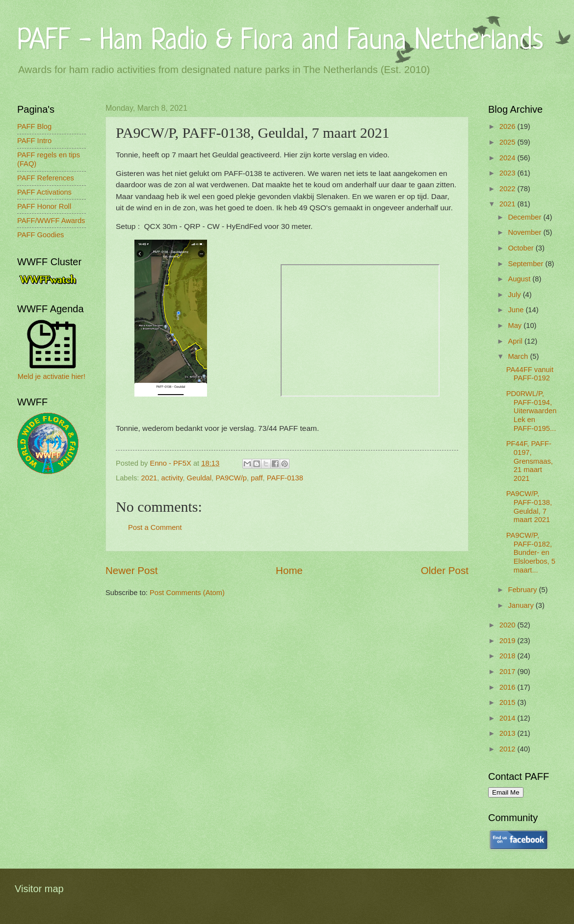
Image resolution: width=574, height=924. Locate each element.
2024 (509, 158)
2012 (509, 749)
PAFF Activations (44, 192)
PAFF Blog (34, 126)
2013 (509, 733)
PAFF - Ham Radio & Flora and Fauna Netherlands (280, 41)
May (516, 325)
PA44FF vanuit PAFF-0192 (530, 374)
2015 (509, 702)
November (525, 232)
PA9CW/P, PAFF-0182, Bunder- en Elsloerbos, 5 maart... (531, 553)
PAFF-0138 (285, 478)
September (526, 264)
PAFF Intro (34, 141)
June (517, 310)
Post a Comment (155, 527)
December (525, 217)
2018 (509, 656)
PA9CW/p (232, 478)
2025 (509, 142)
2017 (509, 672)
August (520, 279)
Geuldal (199, 478)
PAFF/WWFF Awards (51, 221)
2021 (149, 478)
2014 (509, 718)
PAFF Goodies (40, 235)
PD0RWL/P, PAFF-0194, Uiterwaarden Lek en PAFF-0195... (532, 411)
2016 (509, 687)
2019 (509, 641)
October (522, 248)
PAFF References (46, 178)
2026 (509, 126)
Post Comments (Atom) (187, 593)
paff (257, 478)
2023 (509, 173)
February (523, 590)
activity (172, 478)
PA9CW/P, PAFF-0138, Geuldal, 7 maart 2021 (529, 507)
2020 (509, 625)
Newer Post (131, 570)
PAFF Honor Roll (44, 206)
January (522, 605)
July (515, 295)
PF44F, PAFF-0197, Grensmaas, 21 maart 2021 (530, 461)
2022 (509, 189)
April (516, 341)
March (519, 356)
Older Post (445, 570)
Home (289, 570)
